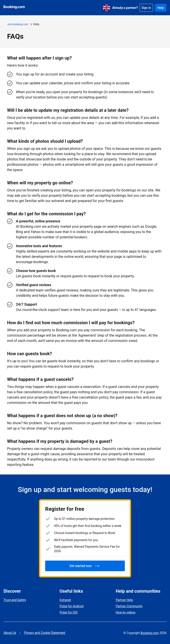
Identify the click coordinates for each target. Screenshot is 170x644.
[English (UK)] (106, 8)
